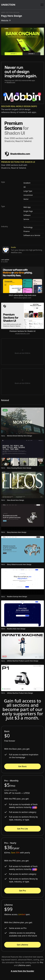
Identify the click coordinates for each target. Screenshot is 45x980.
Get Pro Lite (22, 829)
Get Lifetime (23, 945)
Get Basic (22, 766)
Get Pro (22, 891)
